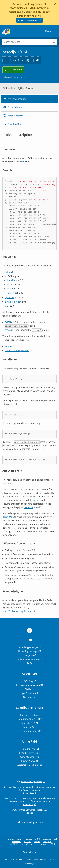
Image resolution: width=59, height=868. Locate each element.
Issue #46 (8, 517)
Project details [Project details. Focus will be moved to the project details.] (13, 107)
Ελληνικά (27, 842)
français (29, 839)
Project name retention (28, 659)
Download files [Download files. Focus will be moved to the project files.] (13, 124)
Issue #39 (28, 507)
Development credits (28, 731)
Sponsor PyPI (29, 727)
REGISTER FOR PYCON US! (28, 20)
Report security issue (29, 753)
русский (24, 844)
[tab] (29, 99)
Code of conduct (28, 757)
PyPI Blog (28, 681)
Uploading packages (28, 651)
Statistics (30, 689)
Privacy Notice (28, 761)
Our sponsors (29, 697)
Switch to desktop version (29, 822)
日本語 (38, 839)
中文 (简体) (48, 842)
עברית (33, 844)
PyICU (8, 322)
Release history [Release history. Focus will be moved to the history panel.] (13, 116)
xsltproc (9, 346)
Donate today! (29, 793)
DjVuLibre (10, 297)
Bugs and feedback (30, 715)
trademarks (24, 801)
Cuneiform (12, 280)
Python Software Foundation (32, 810)
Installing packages (28, 647)
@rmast (37, 500)
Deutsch (37, 842)
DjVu (24, 162)
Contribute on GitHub (28, 719)
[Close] (55, 4)
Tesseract (12, 293)
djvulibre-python (13, 302)
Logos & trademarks (30, 693)
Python (8, 272)
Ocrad (10, 284)
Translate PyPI (28, 723)
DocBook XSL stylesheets (17, 350)
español (20, 839)
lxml (7, 306)
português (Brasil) (50, 839)
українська (16, 842)
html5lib (9, 330)
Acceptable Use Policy (28, 765)
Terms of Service (28, 749)
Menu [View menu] (50, 31)
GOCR (10, 289)
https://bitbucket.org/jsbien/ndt (18, 611)
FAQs (29, 663)
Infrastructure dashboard (28, 685)
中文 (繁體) (14, 844)
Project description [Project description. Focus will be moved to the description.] (15, 99)
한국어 (52, 844)
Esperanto (42, 844)
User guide (28, 655)
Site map (29, 813)
